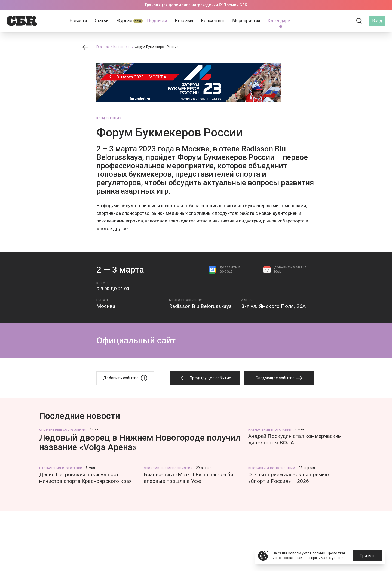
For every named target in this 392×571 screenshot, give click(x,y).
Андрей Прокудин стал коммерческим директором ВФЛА (295, 439)
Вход (377, 21)
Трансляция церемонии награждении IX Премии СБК (196, 5)
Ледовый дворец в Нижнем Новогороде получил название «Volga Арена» (140, 442)
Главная (103, 47)
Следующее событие (279, 378)
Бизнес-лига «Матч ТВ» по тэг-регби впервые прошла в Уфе (188, 478)
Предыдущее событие (205, 378)
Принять (368, 556)
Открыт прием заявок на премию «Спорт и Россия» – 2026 (289, 478)
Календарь (122, 47)
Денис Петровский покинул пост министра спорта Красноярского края (85, 478)
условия (339, 558)
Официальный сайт (136, 340)
